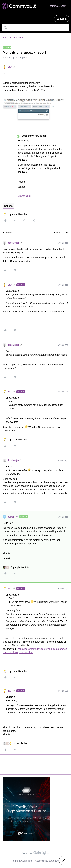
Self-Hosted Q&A (14, 38)
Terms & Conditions (22, 861)
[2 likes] (16, 567)
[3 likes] (17, 744)
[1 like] (15, 214)
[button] (4, 19)
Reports (8, 206)
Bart (10, 67)
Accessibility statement (47, 861)
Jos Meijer (13, 243)
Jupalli (11, 517)
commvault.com (60, 6)
